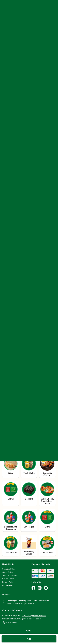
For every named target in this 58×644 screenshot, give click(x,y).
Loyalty (28, 631)
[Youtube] (46, 588)
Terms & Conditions (10, 575)
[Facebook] (34, 588)
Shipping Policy (9, 569)
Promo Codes (8, 585)
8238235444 (9, 623)
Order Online (8, 572)
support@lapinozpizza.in (34, 616)
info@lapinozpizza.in (31, 619)
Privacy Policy (8, 582)
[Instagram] (40, 588)
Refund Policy (8, 579)
